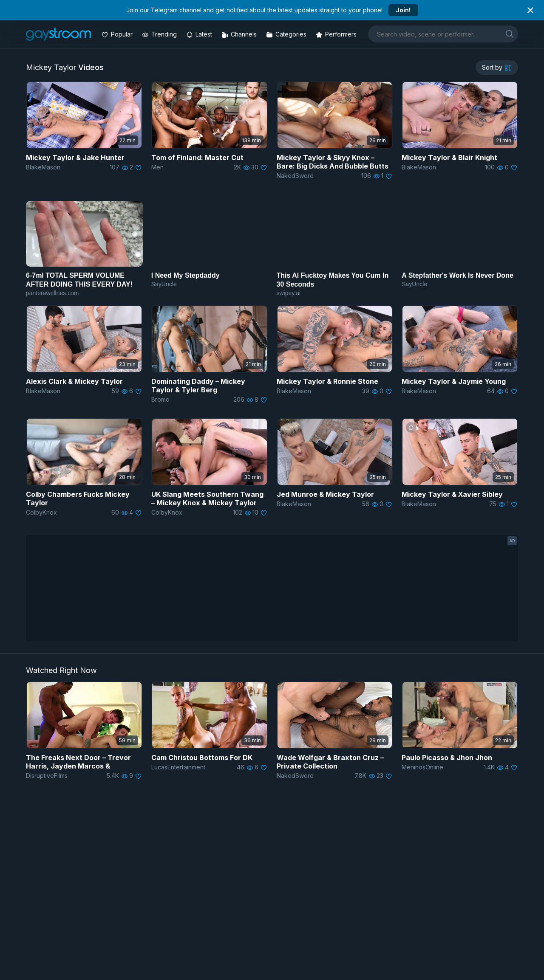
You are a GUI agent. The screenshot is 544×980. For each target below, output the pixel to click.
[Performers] (337, 34)
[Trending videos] (160, 34)
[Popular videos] (118, 34)
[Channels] (240, 34)
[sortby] (497, 68)
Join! (403, 10)
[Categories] (287, 34)
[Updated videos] (200, 34)
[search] (510, 34)
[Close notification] (530, 10)
